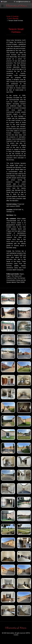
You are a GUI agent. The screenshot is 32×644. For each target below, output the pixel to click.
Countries (15, 16)
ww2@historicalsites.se (22, 2)
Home (8, 16)
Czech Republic (13, 18)
